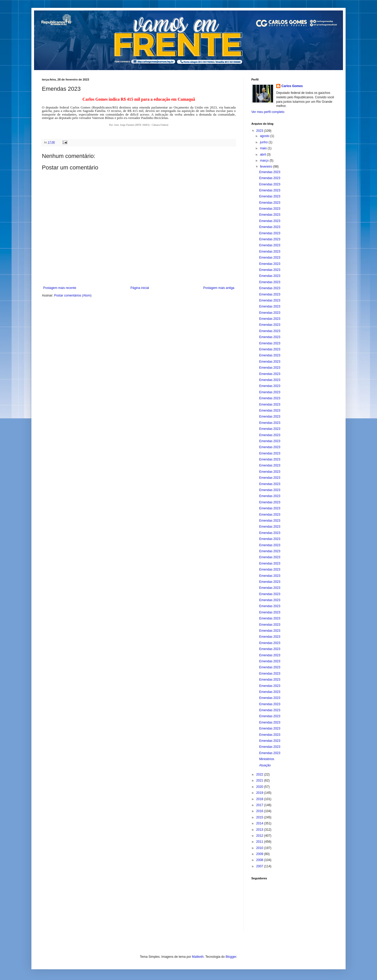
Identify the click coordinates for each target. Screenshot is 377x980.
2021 (260, 780)
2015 (260, 817)
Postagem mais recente (60, 288)
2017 (260, 805)
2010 (260, 848)
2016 (260, 811)
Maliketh (198, 957)
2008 (260, 860)
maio (264, 148)
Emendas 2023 (270, 172)
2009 (260, 854)
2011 (260, 842)
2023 (260, 131)
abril (263, 155)
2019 (260, 793)
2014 (260, 823)
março (265, 161)
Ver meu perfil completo (268, 112)
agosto (265, 136)
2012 (260, 836)
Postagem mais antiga (219, 288)
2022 (260, 774)
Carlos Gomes (292, 86)
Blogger (231, 957)
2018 (260, 799)
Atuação (265, 765)
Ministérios (267, 759)
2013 (260, 830)
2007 (260, 866)
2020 (260, 787)
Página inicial (140, 288)
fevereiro (267, 167)
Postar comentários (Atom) (73, 295)
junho (264, 142)
